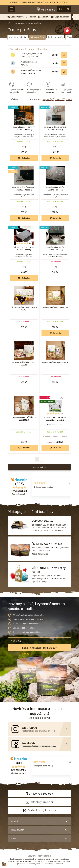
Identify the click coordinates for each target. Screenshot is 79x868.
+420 (40, 794)
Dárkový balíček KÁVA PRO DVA (55, 307)
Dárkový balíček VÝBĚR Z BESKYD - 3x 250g (31, 72)
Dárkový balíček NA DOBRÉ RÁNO (55, 362)
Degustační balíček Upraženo (28, 63)
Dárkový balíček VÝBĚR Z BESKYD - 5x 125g (55, 248)
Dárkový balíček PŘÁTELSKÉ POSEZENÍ (24, 364)
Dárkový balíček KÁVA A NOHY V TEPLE (24, 309)
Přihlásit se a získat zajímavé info (39, 648)
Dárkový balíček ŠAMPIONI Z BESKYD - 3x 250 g (24, 189)
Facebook (30, 810)
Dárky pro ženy (35, 23)
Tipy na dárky (19, 23)
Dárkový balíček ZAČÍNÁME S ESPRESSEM (24, 419)
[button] (16, 17)
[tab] (35, 99)
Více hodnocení (18, 494)
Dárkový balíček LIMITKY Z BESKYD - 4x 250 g (55, 128)
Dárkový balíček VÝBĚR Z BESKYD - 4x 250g (24, 248)
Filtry (14, 99)
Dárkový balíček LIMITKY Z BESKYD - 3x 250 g (24, 128)
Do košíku (24, 158)
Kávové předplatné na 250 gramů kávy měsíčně (31, 55)
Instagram (48, 810)
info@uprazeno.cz (40, 802)
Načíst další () (40, 467)
